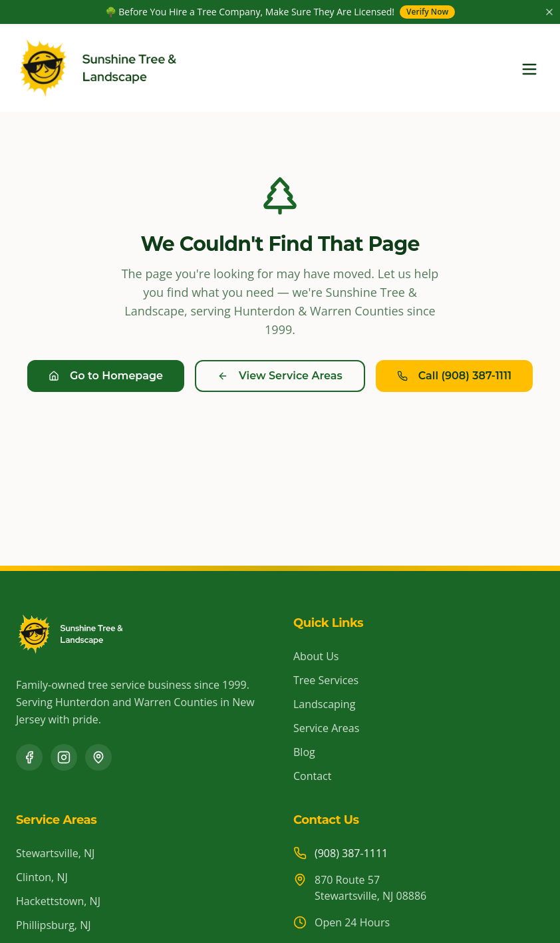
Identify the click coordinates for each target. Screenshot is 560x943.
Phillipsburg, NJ (53, 925)
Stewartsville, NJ (55, 853)
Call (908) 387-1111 (454, 376)
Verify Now (427, 12)
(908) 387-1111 (351, 853)
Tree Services (326, 680)
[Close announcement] (549, 12)
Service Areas (326, 728)
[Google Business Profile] (98, 757)
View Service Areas (280, 376)
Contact (312, 776)
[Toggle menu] (529, 69)
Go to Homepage (106, 376)
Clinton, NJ (42, 877)
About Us (316, 656)
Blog (304, 752)
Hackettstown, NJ (58, 901)
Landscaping (324, 704)
